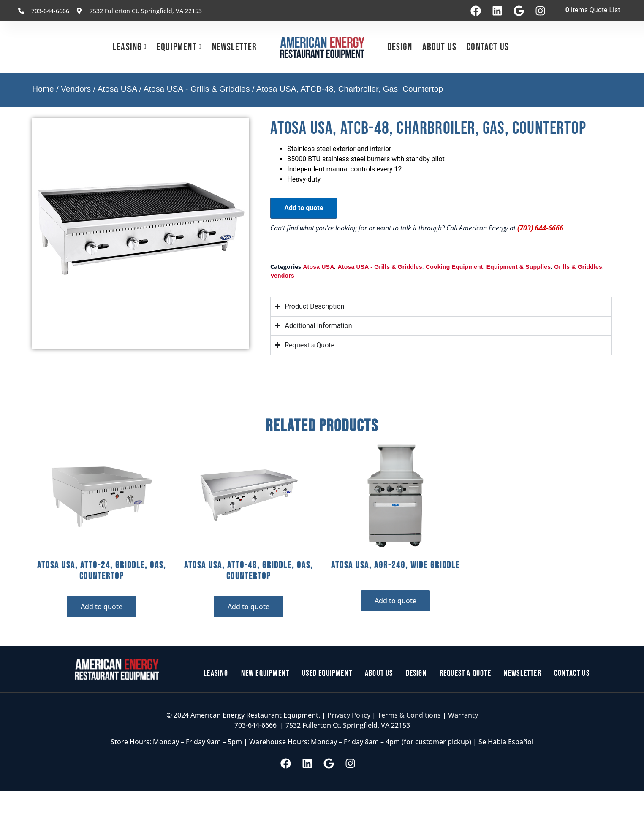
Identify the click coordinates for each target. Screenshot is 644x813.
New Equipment (265, 673)
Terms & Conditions (410, 715)
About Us (440, 47)
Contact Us (488, 47)
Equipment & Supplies (519, 267)
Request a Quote (465, 673)
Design (400, 47)
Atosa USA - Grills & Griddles (197, 89)
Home (43, 89)
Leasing (127, 47)
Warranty (463, 715)
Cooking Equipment (454, 267)
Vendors (76, 89)
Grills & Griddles (578, 267)
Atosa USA (117, 89)
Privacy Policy (349, 715)
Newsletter (235, 47)
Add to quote (304, 208)
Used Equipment (327, 673)
